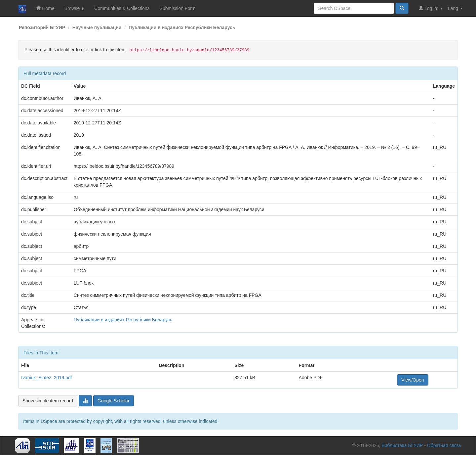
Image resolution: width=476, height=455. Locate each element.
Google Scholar (114, 401)
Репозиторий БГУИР (42, 27)
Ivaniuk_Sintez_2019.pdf (46, 378)
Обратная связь (444, 445)
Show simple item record (48, 401)
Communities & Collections (122, 8)
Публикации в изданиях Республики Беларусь (182, 27)
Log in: (430, 8)
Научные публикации (97, 27)
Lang (455, 8)
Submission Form (178, 8)
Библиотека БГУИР (402, 445)
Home (45, 8)
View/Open (413, 380)
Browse (74, 8)
